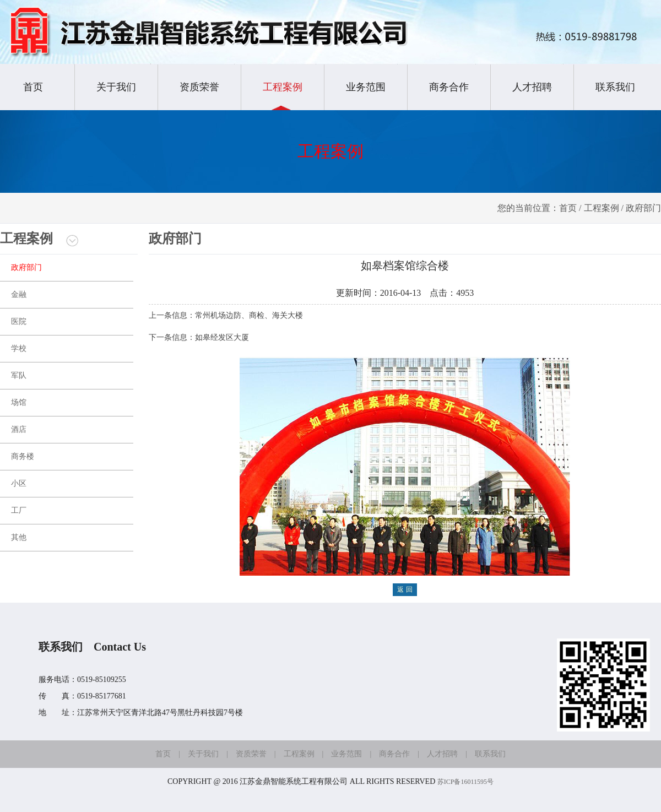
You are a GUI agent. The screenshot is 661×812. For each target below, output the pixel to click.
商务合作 (449, 87)
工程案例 (283, 87)
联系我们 (615, 87)
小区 (19, 483)
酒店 (19, 429)
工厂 (19, 510)
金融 (19, 294)
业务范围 (366, 87)
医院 (19, 321)
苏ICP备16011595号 (465, 782)
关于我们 (116, 87)
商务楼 (23, 456)
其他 (19, 537)
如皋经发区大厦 (222, 337)
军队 (19, 375)
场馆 (19, 402)
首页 (33, 87)
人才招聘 (532, 87)
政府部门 (26, 267)
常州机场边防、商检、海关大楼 (249, 315)
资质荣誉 (199, 87)
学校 (19, 348)
